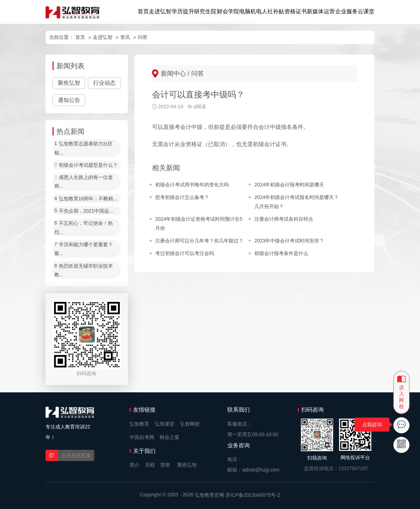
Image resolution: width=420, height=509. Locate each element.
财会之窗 (170, 437)
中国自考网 (142, 437)
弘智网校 (190, 424)
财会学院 (228, 11)
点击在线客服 (76, 455)
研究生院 (205, 11)
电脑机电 (250, 11)
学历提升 (183, 11)
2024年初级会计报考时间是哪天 (289, 185)
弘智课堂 (165, 424)
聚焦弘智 (69, 83)
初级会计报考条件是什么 (281, 253)
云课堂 (366, 11)
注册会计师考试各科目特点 (284, 219)
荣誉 (165, 465)
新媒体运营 (321, 11)
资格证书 (296, 11)
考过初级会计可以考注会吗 (185, 253)
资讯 (125, 37)
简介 (135, 465)
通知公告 (69, 100)
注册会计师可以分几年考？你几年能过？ (199, 241)
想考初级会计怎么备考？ (182, 197)
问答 (143, 37)
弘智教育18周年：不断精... (88, 199)
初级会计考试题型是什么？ (88, 165)
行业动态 (104, 83)
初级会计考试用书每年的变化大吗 (192, 185)
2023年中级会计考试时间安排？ (289, 241)
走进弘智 (160, 11)
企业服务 (346, 11)
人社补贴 (273, 11)
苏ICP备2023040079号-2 (253, 495)
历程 (150, 465)
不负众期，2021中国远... (86, 211)
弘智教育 (139, 424)
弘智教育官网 (209, 495)
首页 (143, 11)
